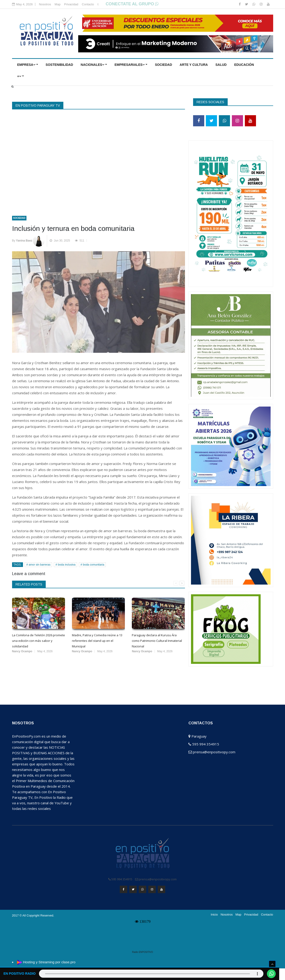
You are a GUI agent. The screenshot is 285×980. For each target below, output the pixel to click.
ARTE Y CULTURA (194, 65)
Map (57, 4)
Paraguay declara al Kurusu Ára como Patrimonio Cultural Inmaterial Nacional (157, 641)
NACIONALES (93, 65)
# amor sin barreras (38, 565)
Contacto (88, 4)
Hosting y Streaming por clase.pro (49, 961)
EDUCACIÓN (244, 65)
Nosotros (45, 4)
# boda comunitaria (92, 565)
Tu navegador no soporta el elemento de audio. (151, 974)
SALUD (221, 65)
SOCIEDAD (163, 65)
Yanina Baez (24, 241)
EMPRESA (26, 65)
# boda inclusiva (65, 565)
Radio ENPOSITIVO (142, 951)
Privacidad (71, 4)
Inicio (214, 913)
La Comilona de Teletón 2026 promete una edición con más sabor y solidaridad (39, 641)
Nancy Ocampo (22, 651)
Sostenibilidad (59, 65)
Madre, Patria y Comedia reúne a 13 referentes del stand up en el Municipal (97, 641)
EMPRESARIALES (130, 65)
